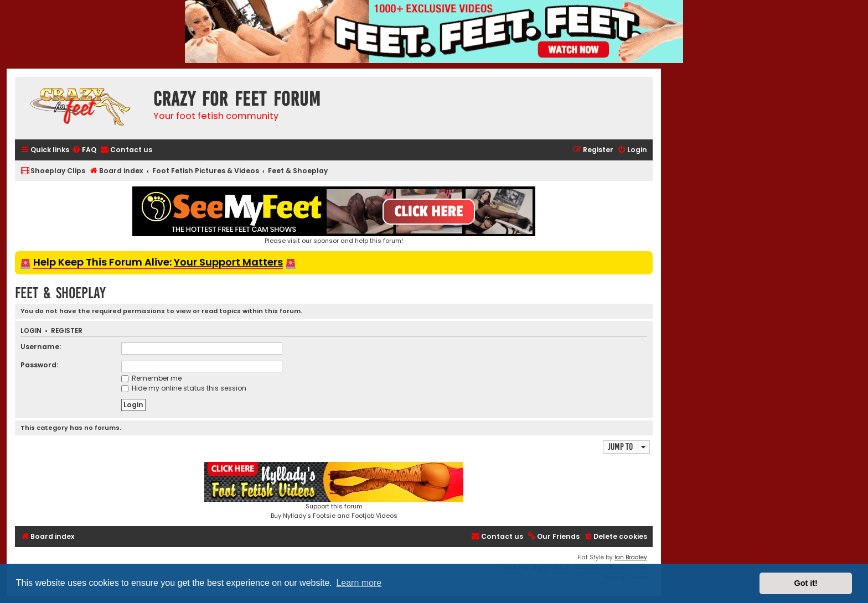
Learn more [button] (359, 583)
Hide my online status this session (184, 388)
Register (67, 331)
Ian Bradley (631, 557)
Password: (39, 365)
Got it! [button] (806, 583)
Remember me (151, 378)
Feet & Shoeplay (60, 293)
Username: (41, 347)
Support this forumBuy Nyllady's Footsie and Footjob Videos (334, 491)
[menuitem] (84, 150)
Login (31, 331)
